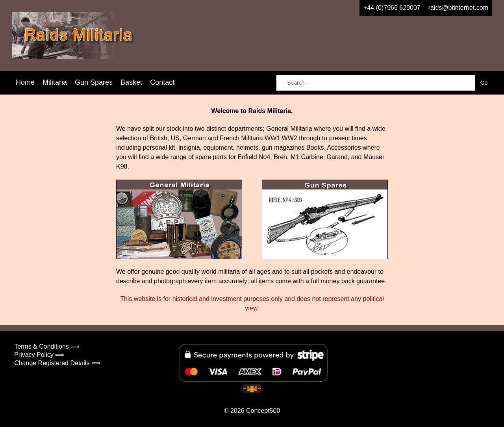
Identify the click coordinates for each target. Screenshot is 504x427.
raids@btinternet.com (458, 8)
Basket (131, 82)
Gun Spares (94, 82)
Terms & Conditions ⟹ (47, 346)
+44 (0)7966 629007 (392, 8)
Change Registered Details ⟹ (57, 363)
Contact (162, 82)
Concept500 (263, 411)
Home (25, 82)
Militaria (55, 82)
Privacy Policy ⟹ (39, 355)
